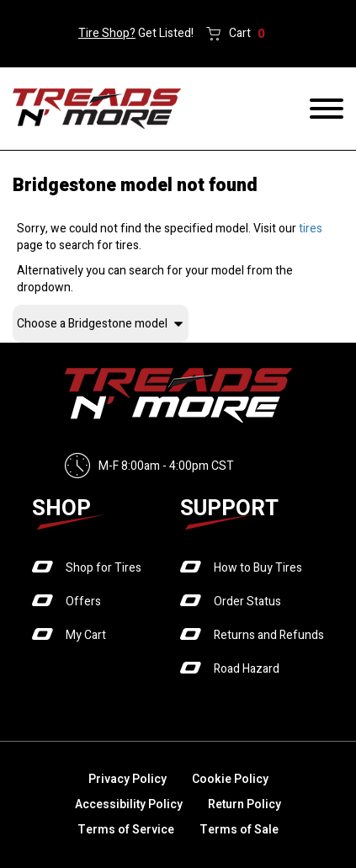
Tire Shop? (107, 33)
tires (311, 229)
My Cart (86, 635)
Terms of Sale (239, 830)
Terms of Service (126, 830)
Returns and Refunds (269, 635)
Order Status (247, 602)
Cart (247, 34)
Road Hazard (247, 669)
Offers (83, 602)
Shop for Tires (104, 568)
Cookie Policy (230, 779)
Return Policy (244, 804)
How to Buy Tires (258, 568)
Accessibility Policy (129, 804)
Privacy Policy (128, 779)
